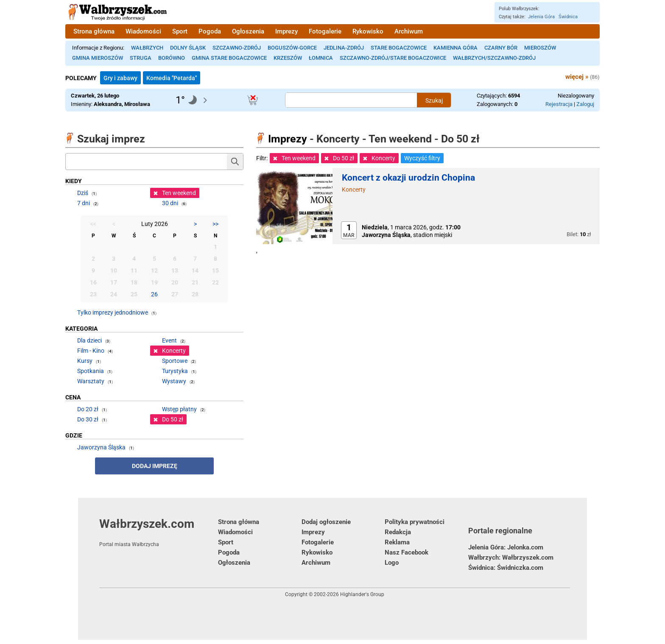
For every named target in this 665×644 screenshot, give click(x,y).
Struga (141, 58)
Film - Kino (91, 351)
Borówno (172, 58)
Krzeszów (288, 58)
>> (215, 224)
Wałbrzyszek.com (159, 532)
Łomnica (321, 58)
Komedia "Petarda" (172, 78)
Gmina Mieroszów (98, 58)
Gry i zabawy (120, 78)
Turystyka (175, 371)
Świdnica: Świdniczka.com (506, 568)
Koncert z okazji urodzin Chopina (408, 178)
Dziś (83, 193)
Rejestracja (559, 104)
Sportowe (175, 361)
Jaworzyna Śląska (101, 447)
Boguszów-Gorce (292, 48)
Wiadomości (143, 31)
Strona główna (94, 31)
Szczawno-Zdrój (237, 48)
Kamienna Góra (455, 48)
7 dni (84, 203)
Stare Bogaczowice (399, 48)
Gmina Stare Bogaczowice (229, 58)
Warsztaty (91, 381)
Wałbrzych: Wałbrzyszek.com (511, 558)
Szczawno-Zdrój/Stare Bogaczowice (393, 58)
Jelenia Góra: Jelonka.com (506, 547)
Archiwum (409, 31)
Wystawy (174, 381)
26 (154, 294)
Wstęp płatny (179, 409)
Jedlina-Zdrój (344, 48)
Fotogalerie (325, 31)
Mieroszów (540, 48)
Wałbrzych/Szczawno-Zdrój (494, 58)
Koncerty (354, 190)
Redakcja (398, 532)
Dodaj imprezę (155, 466)
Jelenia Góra (541, 17)
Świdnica (568, 17)
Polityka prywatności (415, 522)
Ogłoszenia (248, 31)
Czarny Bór (501, 48)
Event (169, 340)
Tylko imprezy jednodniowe (113, 312)
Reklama (397, 542)
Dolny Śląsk (188, 48)
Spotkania (91, 371)
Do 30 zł (88, 419)
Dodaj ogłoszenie (326, 522)
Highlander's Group (362, 594)
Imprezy (286, 31)
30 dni (170, 203)
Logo (392, 563)
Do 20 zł (88, 409)
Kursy (85, 361)
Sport (180, 31)
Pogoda (210, 31)
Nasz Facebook (407, 552)
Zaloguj (585, 104)
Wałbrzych (147, 48)
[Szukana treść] (351, 100)
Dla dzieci (89, 340)
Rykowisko (368, 31)
